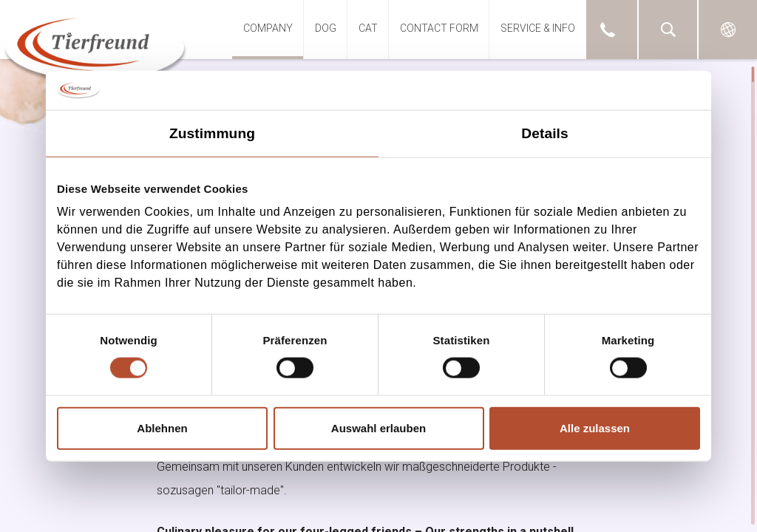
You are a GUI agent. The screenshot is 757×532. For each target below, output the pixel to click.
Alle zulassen (595, 427)
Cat (368, 28)
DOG (326, 28)
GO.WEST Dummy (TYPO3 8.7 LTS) (95, 47)
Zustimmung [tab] (212, 133)
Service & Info (538, 28)
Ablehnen (162, 427)
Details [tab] (545, 133)
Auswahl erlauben (378, 427)
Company (268, 28)
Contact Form (439, 28)
